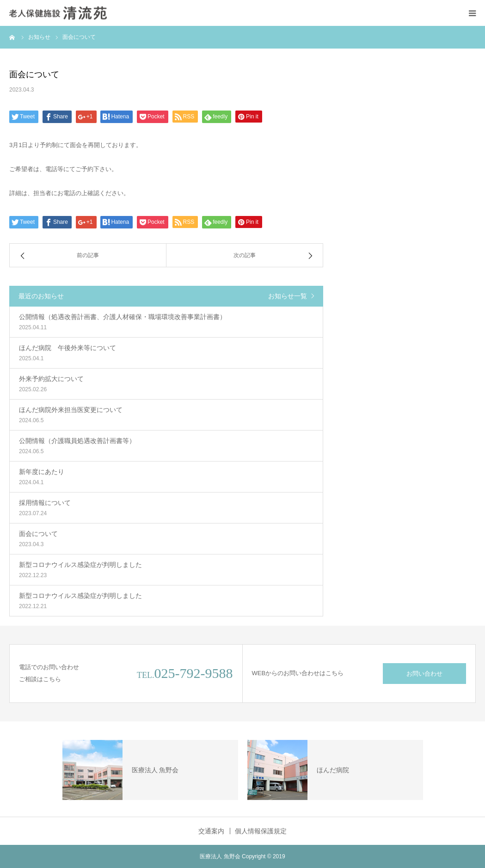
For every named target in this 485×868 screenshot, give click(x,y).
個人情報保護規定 (261, 831)
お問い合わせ (424, 674)
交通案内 (211, 831)
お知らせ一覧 (288, 296)
